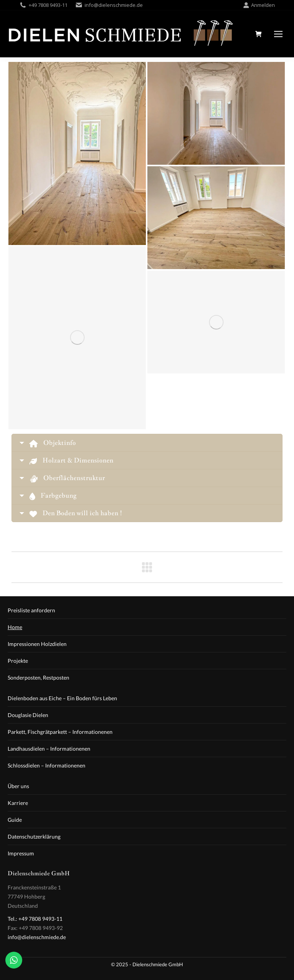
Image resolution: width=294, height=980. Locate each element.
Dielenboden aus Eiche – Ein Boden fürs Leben (62, 698)
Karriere (18, 803)
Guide (15, 820)
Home (15, 627)
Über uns (18, 786)
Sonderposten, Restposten (38, 677)
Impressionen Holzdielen (37, 644)
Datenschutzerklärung (34, 836)
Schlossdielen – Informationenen (47, 765)
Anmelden (259, 5)
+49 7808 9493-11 (48, 5)
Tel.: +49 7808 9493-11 (35, 919)
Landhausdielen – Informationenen (49, 749)
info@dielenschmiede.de (114, 5)
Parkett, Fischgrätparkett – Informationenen (60, 732)
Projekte (18, 661)
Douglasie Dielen (28, 715)
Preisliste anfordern (31, 610)
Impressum (21, 853)
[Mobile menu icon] (278, 34)
